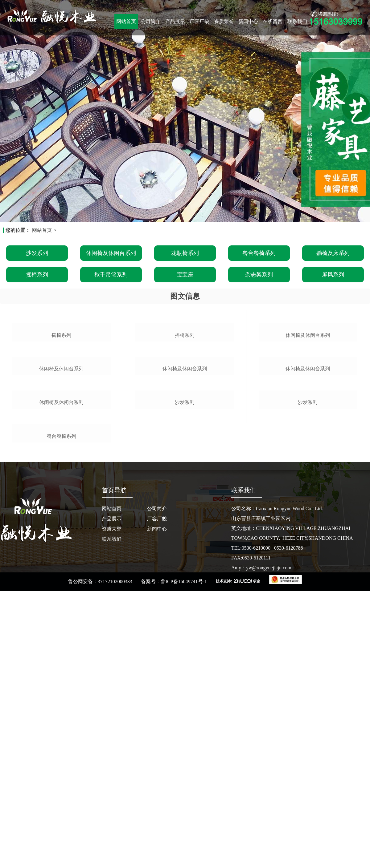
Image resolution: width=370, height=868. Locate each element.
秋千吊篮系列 (111, 275)
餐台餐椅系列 (259, 253)
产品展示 (175, 21)
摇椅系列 (37, 275)
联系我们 (297, 21)
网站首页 (126, 21)
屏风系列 (333, 275)
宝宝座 (185, 275)
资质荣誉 (224, 21)
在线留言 (273, 21)
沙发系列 (37, 253)
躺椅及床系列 (333, 253)
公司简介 (150, 21)
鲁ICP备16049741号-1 (184, 859)
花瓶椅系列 (185, 253)
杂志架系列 (259, 275)
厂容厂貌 (199, 21)
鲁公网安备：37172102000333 (100, 859)
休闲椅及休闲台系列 (111, 253)
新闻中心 (248, 21)
